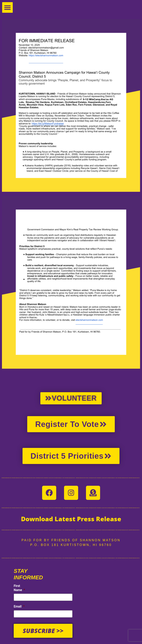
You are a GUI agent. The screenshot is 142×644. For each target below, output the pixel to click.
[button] (7, 7)
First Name (19, 588)
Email (19, 606)
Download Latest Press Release (71, 519)
